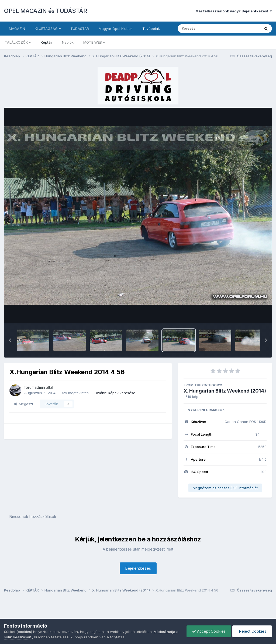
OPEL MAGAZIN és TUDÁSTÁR (46, 11)
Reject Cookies (252, 631)
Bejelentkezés (138, 568)
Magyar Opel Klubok (116, 29)
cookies (24, 632)
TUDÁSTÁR (80, 29)
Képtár (46, 42)
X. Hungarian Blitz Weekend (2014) (225, 391)
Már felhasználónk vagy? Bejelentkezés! (234, 11)
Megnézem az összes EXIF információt (225, 488)
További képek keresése (115, 393)
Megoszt (23, 404)
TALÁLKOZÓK (18, 42)
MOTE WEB (94, 42)
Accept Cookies (209, 631)
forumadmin (35, 387)
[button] (10, 340)
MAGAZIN (17, 29)
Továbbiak (151, 29)
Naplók (68, 42)
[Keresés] (204, 29)
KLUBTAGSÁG (48, 29)
